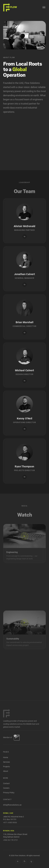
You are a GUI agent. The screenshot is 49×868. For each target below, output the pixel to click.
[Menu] (44, 7)
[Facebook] (25, 861)
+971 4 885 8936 (10, 823)
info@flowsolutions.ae (12, 805)
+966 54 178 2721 (11, 840)
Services (6, 762)
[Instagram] (31, 861)
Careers (6, 788)
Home (6, 757)
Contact (6, 783)
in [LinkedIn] (18, 861)
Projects (6, 767)
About (6, 771)
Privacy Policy (9, 793)
